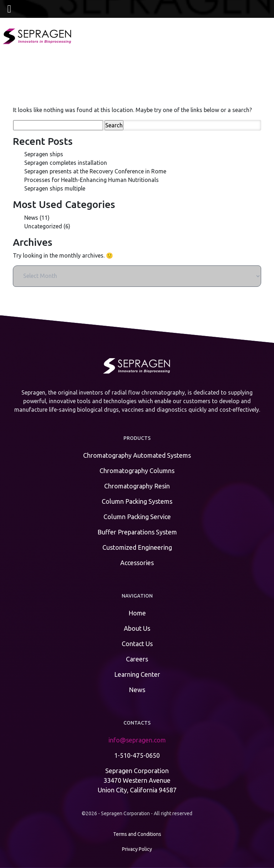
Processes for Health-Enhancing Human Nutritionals (92, 180)
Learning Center (137, 674)
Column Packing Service (137, 517)
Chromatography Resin (137, 486)
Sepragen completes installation (66, 163)
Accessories (137, 563)
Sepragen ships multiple (55, 188)
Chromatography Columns (137, 471)
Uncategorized (43, 226)
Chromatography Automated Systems (137, 455)
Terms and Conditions (137, 834)
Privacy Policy (137, 849)
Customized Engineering (137, 547)
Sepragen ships (44, 154)
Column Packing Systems (137, 501)
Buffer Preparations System (137, 532)
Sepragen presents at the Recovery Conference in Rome (95, 171)
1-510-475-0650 (137, 755)
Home (137, 613)
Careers (137, 659)
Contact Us (137, 644)
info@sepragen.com (137, 740)
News (31, 218)
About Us (137, 628)
